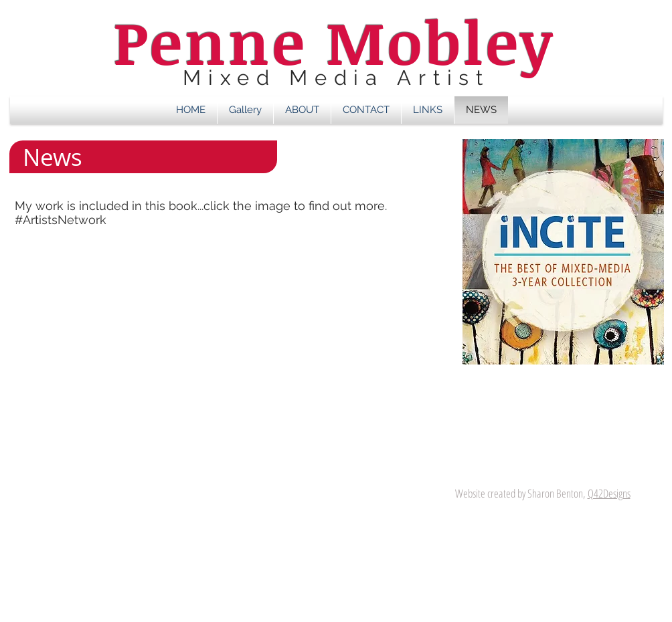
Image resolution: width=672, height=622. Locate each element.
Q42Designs (609, 493)
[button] (245, 110)
